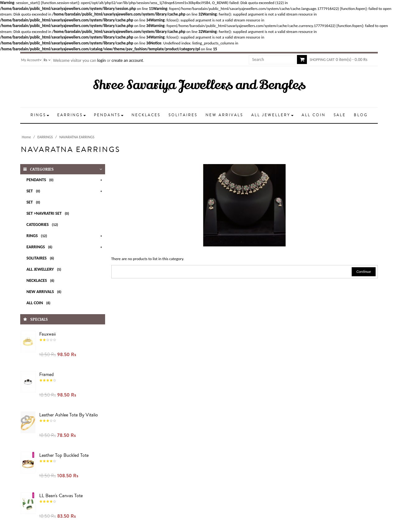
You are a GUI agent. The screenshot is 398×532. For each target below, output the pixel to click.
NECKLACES (42, 280)
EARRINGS (45, 137)
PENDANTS (41, 180)
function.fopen (353, 9)
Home (26, 137)
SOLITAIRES (41, 258)
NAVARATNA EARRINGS (77, 137)
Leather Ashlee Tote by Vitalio (69, 415)
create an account (127, 60)
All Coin (39, 303)
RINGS (38, 236)
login (101, 60)
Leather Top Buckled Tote (64, 455)
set (34, 202)
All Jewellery (45, 269)
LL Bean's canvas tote (61, 496)
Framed (46, 374)
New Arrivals (45, 292)
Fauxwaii (47, 334)
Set (34, 191)
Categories (43, 225)
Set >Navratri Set (49, 213)
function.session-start (60, 3)
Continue (364, 271)
